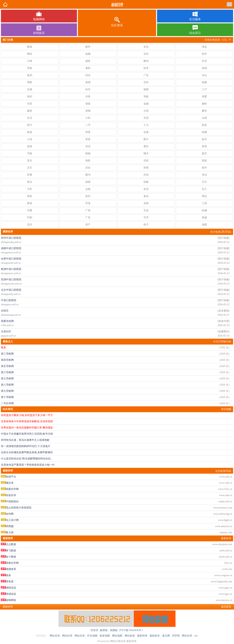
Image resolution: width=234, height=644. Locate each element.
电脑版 (114, 630)
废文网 (166, 636)
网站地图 (117, 636)
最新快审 (142, 636)
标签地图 (105, 636)
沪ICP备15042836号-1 (131, 630)
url (196, 636)
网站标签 (130, 636)
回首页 (95, 630)
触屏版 (104, 630)
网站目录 (55, 636)
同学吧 (176, 636)
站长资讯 (8, 409)
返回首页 (226, 607)
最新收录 (226, 538)
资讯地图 (226, 409)
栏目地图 (92, 636)
